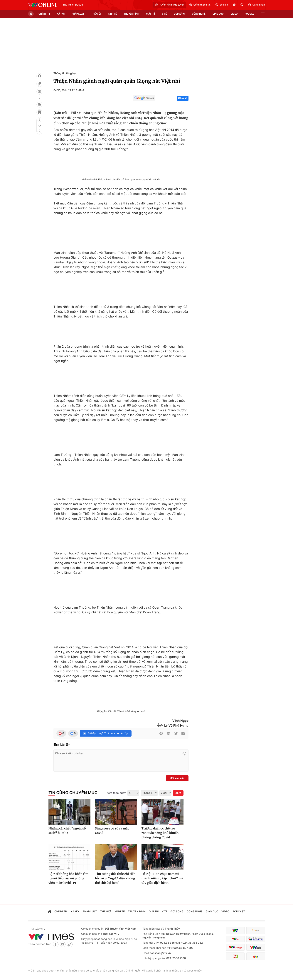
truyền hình (131, 14)
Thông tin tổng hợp (65, 73)
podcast (250, 14)
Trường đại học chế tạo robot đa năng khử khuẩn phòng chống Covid (160, 833)
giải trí (150, 14)
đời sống (179, 14)
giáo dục (218, 14)
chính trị (44, 14)
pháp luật (78, 14)
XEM (178, 793)
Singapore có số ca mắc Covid (112, 831)
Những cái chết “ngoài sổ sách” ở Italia (67, 831)
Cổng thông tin (200, 5)
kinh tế (112, 14)
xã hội (61, 14)
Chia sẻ (183, 98)
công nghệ (199, 14)
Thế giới (96, 14)
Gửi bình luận (177, 778)
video (234, 14)
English (222, 5)
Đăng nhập (256, 5)
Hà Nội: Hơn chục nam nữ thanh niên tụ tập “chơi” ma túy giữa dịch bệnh (162, 878)
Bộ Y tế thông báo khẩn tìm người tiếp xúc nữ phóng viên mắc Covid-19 (68, 878)
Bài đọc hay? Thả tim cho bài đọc (106, 733)
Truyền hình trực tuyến (170, 5)
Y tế (164, 14)
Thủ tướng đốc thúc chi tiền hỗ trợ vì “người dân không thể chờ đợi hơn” (115, 878)
